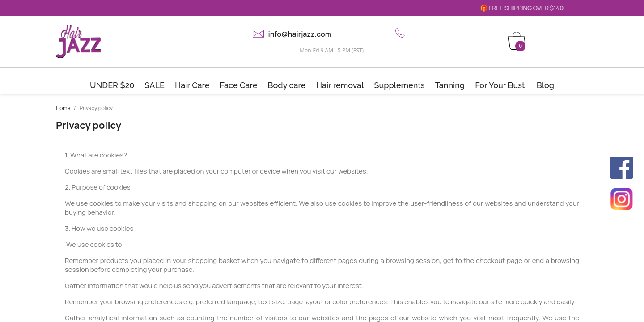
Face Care (239, 85)
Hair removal (340, 85)
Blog (545, 85)
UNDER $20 (112, 85)
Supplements (400, 85)
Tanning (450, 85)
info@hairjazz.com (300, 34)
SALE (155, 85)
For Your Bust (500, 85)
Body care (286, 85)
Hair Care (192, 85)
